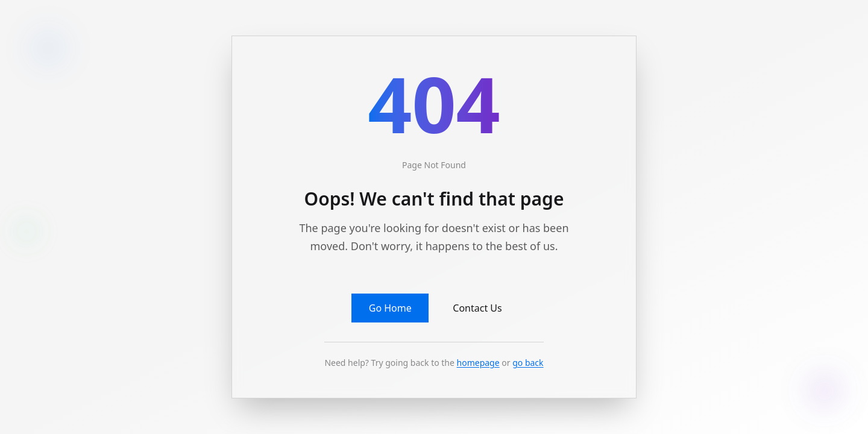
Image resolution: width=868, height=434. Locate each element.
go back (528, 363)
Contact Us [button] (477, 308)
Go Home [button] (390, 308)
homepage (478, 363)
